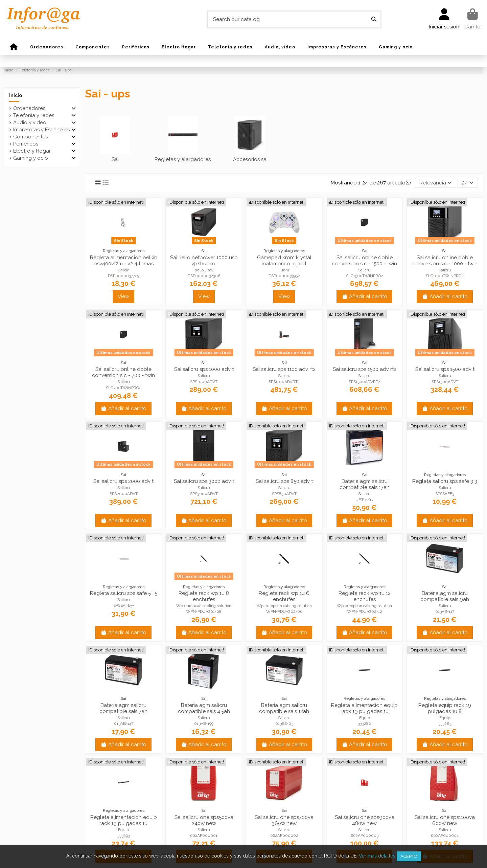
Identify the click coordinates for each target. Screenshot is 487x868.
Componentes (30, 137)
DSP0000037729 (124, 276)
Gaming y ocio (31, 158)
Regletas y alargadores (183, 159)
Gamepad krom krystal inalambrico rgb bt (284, 261)
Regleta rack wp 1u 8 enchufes (204, 596)
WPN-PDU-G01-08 (204, 611)
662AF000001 (204, 836)
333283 (445, 724)
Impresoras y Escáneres (41, 130)
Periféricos (26, 144)
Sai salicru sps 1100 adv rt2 (284, 369)
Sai (115, 159)
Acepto (409, 856)
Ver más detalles (377, 856)
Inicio (16, 95)
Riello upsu (204, 270)
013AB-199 (204, 724)
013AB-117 (445, 611)
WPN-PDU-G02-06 (284, 611)
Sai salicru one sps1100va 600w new (445, 820)
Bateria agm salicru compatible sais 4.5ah (204, 708)
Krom (284, 270)
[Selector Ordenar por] (436, 183)
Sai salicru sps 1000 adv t (204, 369)
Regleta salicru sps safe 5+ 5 (124, 593)
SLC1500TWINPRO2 (365, 276)
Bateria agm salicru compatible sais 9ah (445, 596)
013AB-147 (124, 724)
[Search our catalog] (374, 19)
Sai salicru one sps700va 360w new (284, 820)
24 (468, 183)
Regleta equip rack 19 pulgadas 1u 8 (445, 708)
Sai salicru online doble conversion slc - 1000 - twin (445, 261)
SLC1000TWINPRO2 (445, 276)
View (123, 296)
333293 (124, 836)
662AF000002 (284, 836)
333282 (364, 724)
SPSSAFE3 (445, 494)
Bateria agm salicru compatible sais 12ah (284, 708)
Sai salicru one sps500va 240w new (204, 820)
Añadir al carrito (365, 296)
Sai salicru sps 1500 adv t (445, 369)
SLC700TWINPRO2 (124, 388)
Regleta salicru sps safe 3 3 (445, 481)
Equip (365, 718)
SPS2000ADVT (124, 494)
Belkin (124, 270)
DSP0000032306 (204, 276)
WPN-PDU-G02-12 (365, 611)
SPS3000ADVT (204, 494)
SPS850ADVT (284, 494)
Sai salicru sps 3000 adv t (204, 481)
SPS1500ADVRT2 (364, 382)
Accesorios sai (250, 159)
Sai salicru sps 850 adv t (284, 481)
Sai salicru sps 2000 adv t (123, 481)
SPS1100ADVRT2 (284, 382)
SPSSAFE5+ (124, 605)
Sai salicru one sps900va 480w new (365, 820)
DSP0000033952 (284, 276)
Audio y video (30, 123)
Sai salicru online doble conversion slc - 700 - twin (123, 372)
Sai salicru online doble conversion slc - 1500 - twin (365, 261)
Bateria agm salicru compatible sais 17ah (365, 484)
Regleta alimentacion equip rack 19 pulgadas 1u (364, 708)
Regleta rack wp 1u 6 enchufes (284, 596)
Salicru (364, 270)
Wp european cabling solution (204, 606)
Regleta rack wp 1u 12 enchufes (365, 596)
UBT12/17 (364, 500)
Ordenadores (29, 108)
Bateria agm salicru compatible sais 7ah (123, 708)
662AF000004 (445, 836)
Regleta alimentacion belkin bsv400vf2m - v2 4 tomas (124, 261)
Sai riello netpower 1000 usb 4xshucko (204, 261)
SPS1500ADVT (445, 382)
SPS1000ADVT (204, 382)
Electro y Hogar (32, 151)
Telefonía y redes (34, 115)
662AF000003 (365, 836)
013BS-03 (284, 724)
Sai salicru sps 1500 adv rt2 (365, 369)
